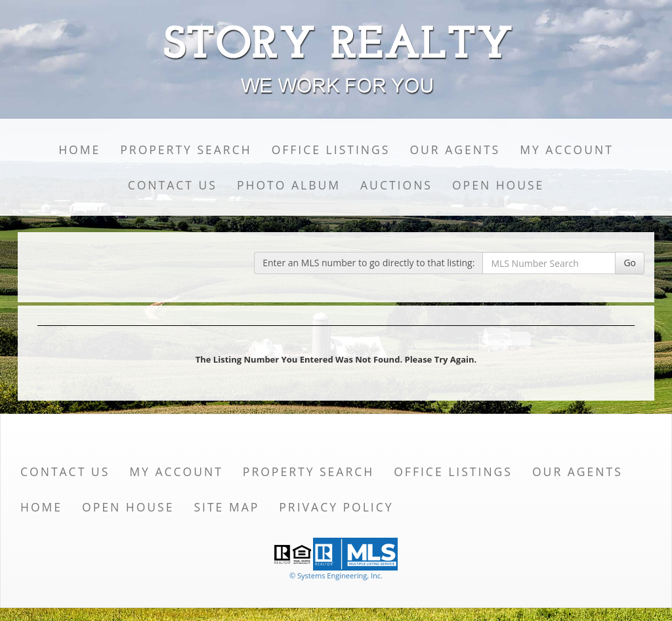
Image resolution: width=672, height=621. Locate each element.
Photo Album (289, 185)
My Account (567, 150)
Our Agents (455, 150)
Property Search (186, 150)
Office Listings (331, 150)
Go (630, 263)
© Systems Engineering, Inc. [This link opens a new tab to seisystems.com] (336, 575)
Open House (498, 185)
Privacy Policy (336, 507)
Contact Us (173, 185)
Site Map (226, 507)
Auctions (396, 185)
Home (79, 150)
